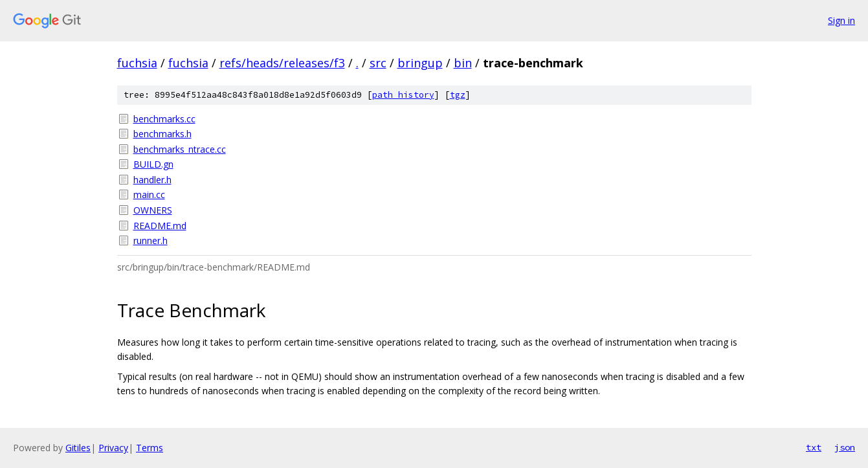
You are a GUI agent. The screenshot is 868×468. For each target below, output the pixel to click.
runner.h (150, 240)
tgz (458, 95)
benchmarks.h (162, 134)
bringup (420, 63)
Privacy (113, 448)
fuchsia (137, 63)
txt (814, 447)
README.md (160, 226)
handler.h (152, 180)
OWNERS (153, 210)
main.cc (149, 195)
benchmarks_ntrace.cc (180, 149)
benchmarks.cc (164, 119)
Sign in (841, 20)
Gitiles (78, 448)
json (845, 447)
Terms (150, 448)
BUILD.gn (153, 164)
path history (403, 95)
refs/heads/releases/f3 (282, 63)
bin (463, 63)
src (378, 63)
